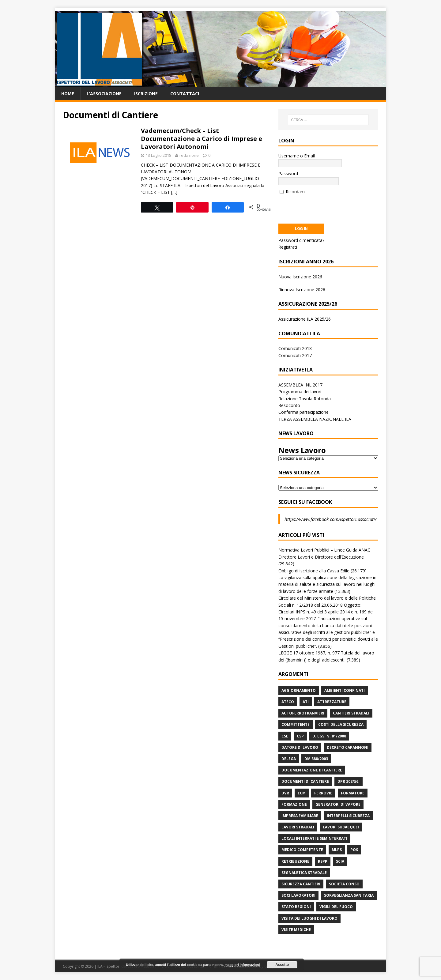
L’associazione (104, 94)
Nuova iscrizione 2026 (300, 277)
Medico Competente (302, 850)
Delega (289, 759)
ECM (302, 793)
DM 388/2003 (316, 759)
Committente (296, 724)
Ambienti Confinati (345, 690)
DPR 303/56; (349, 781)
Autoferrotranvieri (303, 713)
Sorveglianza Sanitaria (349, 895)
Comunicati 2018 (295, 348)
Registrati (288, 247)
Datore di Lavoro (300, 747)
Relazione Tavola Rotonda (305, 399)
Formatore (353, 793)
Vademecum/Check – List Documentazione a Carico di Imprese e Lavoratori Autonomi (202, 139)
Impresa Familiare (300, 816)
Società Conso (344, 884)
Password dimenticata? (301, 240)
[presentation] (325, 207)
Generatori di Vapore (338, 804)
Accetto (282, 965)
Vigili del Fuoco (336, 907)
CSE (285, 736)
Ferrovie (323, 793)
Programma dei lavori (300, 392)
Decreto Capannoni (348, 747)
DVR (285, 793)
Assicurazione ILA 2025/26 (305, 319)
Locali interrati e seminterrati (314, 838)
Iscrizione (146, 94)
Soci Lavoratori (298, 895)
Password (288, 173)
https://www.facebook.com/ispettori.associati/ (330, 519)
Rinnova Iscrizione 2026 (302, 290)
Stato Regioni (296, 907)
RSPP (323, 861)
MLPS (337, 850)
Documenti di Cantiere (305, 781)
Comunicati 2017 (295, 355)
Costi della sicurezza (341, 724)
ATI (306, 702)
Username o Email (297, 156)
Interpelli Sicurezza (348, 816)
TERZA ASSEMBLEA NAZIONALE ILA (315, 419)
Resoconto (289, 405)
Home (68, 94)
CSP (300, 736)
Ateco (288, 702)
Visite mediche (296, 930)
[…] (174, 192)
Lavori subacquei (341, 827)
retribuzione (295, 861)
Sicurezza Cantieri (301, 884)
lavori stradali (298, 827)
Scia (340, 861)
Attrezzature (332, 702)
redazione (189, 155)
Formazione (294, 804)
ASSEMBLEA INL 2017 (300, 385)
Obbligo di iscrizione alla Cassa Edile (314, 571)
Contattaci (185, 94)
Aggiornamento (299, 690)
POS (354, 850)
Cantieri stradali (351, 713)
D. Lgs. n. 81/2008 (329, 736)
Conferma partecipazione (303, 412)
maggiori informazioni (242, 965)
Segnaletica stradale (304, 873)
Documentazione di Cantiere (312, 770)
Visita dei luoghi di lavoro (309, 918)
